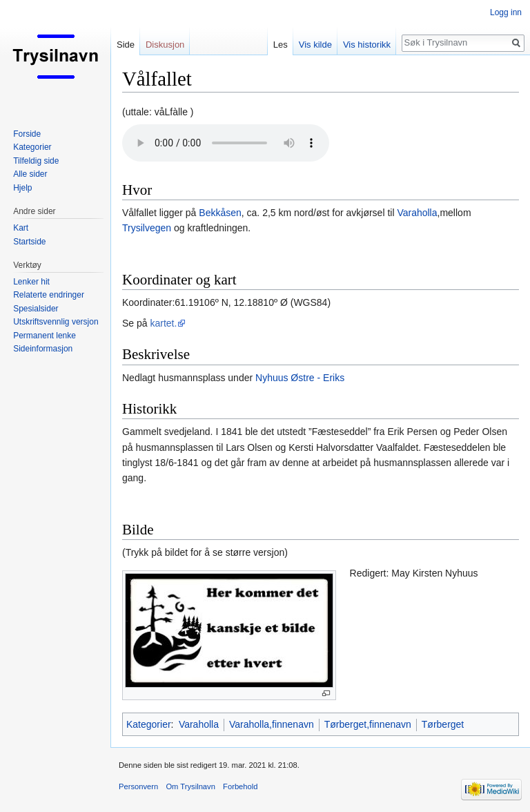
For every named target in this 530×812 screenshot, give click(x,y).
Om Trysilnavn (190, 786)
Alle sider (30, 174)
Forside (27, 134)
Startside (29, 242)
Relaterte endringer (49, 295)
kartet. (163, 323)
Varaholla (417, 213)
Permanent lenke (45, 336)
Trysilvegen (147, 228)
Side (126, 45)
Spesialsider (36, 309)
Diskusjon (165, 45)
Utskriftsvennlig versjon (56, 322)
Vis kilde (315, 45)
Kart (21, 228)
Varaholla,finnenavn (272, 724)
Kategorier (149, 724)
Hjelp (22, 188)
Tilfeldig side (36, 161)
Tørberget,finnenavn (368, 724)
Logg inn (506, 12)
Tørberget (443, 724)
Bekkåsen (220, 213)
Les (281, 45)
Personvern (138, 786)
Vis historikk (367, 45)
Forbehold (240, 786)
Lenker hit (31, 282)
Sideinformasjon (43, 349)
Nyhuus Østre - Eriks (300, 378)
